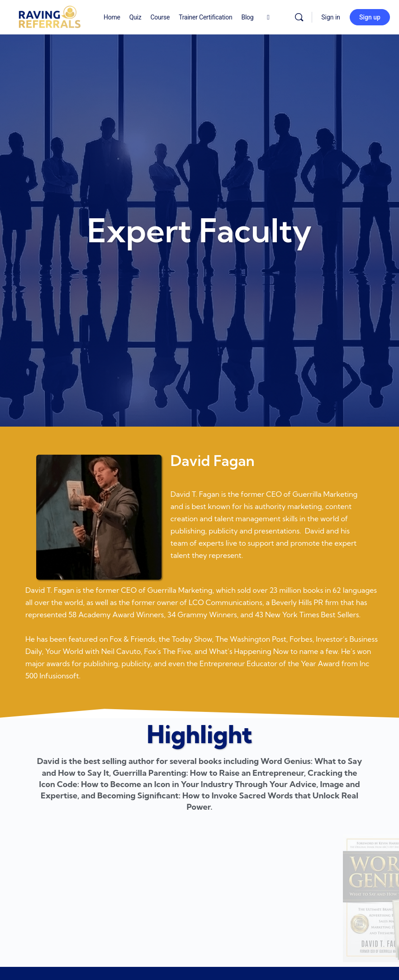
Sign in (331, 17)
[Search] (299, 17)
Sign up (370, 17)
